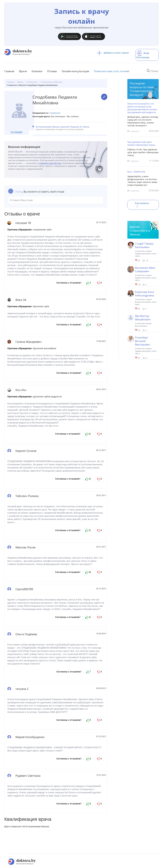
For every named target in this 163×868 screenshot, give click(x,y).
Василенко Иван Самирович (145, 270)
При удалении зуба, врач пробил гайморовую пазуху (141, 143)
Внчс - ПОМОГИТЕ (136, 172)
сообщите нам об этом (50, 163)
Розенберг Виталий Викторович (143, 341)
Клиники (37, 71)
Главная (9, 71)
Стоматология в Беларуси (141, 93)
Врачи (23, 71)
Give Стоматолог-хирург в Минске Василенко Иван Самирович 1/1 (136, 285)
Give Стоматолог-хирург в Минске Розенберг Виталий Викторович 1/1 (136, 358)
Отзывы (52, 71)
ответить (135, 131)
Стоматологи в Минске (140, 232)
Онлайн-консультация (75, 71)
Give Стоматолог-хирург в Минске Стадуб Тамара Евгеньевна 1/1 (136, 260)
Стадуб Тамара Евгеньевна (144, 245)
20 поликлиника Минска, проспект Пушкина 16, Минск (63, 127)
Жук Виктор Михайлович (143, 318)
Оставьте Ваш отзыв (56, 200)
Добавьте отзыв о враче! (113, 53)
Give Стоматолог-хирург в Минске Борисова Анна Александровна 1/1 (136, 309)
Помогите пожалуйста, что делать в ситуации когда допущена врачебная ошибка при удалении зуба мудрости (142, 108)
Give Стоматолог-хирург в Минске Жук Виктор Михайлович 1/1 (136, 330)
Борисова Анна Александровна (145, 294)
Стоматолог (55, 113)
